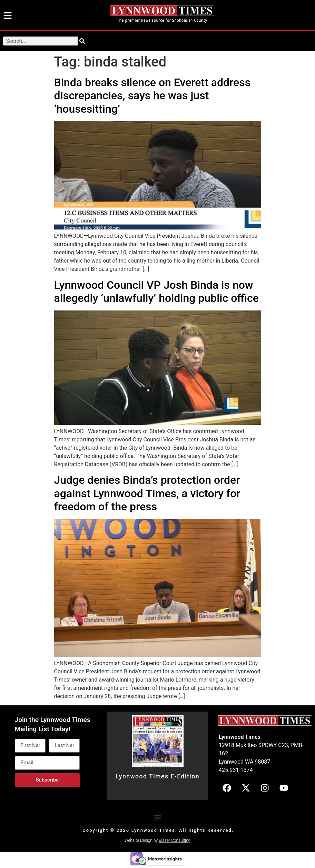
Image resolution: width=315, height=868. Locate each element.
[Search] (82, 41)
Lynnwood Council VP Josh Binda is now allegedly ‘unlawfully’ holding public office (156, 292)
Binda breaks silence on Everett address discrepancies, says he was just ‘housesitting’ (152, 96)
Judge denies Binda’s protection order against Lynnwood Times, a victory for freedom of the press (147, 493)
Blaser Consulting (175, 840)
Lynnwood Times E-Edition (157, 776)
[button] (157, 817)
